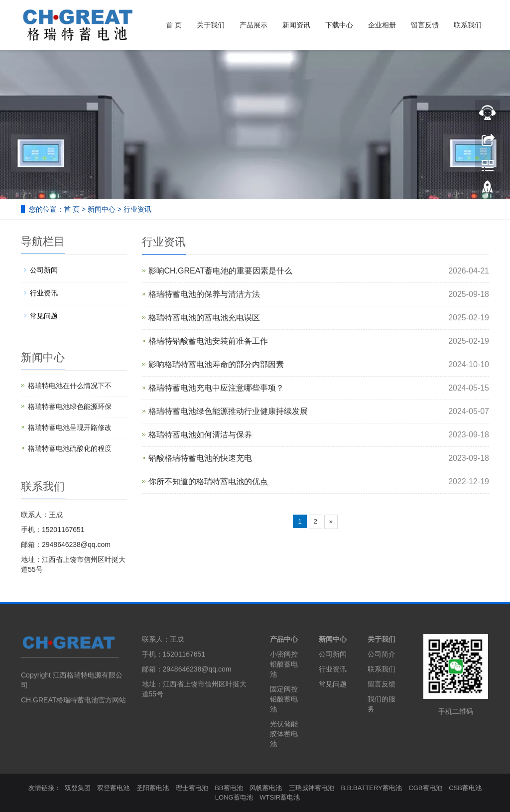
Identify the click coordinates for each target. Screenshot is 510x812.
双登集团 (78, 788)
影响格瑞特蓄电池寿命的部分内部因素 (216, 364)
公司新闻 (44, 270)
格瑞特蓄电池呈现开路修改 (70, 427)
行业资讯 (137, 209)
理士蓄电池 (192, 788)
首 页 (174, 25)
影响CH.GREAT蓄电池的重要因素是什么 (220, 271)
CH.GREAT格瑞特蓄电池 (60, 700)
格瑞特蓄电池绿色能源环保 (70, 406)
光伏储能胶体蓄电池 (284, 734)
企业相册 (382, 25)
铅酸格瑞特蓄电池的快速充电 (200, 458)
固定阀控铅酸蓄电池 (284, 699)
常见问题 (44, 316)
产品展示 (254, 25)
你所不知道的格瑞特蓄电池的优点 (208, 481)
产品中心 (284, 639)
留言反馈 (425, 25)
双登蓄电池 (113, 788)
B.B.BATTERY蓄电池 (371, 788)
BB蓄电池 (229, 788)
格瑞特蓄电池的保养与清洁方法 (204, 294)
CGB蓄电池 (425, 788)
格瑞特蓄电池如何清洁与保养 (200, 435)
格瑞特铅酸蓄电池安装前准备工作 (208, 341)
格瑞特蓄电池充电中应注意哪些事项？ (216, 388)
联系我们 (468, 25)
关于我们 (211, 25)
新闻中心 (102, 209)
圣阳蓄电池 (153, 788)
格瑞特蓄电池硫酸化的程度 (70, 448)
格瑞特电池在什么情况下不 (70, 386)
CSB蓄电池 (465, 788)
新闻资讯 (296, 25)
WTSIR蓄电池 (280, 797)
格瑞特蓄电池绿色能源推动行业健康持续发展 (228, 411)
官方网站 (112, 700)
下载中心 (339, 25)
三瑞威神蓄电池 (312, 788)
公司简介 (382, 654)
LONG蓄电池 (234, 797)
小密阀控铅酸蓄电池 (284, 664)
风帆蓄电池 (266, 788)
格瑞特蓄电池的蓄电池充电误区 (204, 318)
